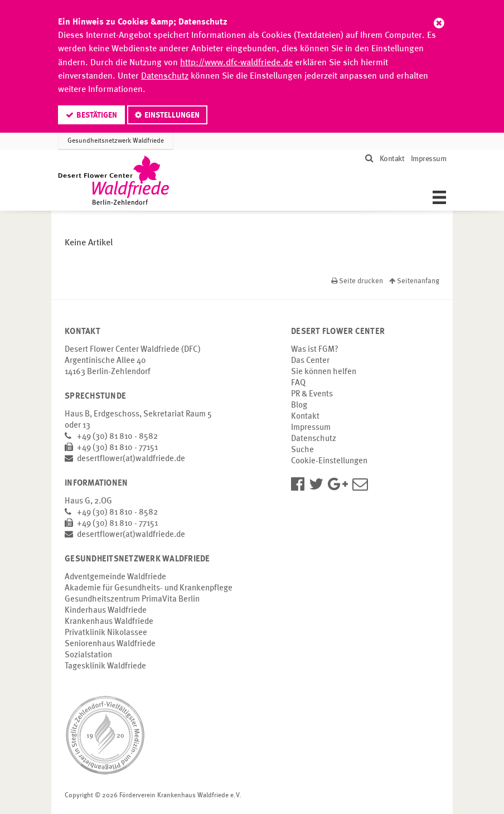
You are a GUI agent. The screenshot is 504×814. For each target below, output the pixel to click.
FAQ (298, 383)
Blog (299, 406)
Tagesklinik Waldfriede (105, 667)
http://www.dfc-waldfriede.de (236, 63)
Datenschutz (165, 76)
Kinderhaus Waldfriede (106, 611)
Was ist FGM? (315, 350)
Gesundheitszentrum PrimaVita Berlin (132, 600)
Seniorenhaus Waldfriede (110, 644)
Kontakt (392, 159)
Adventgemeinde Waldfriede (115, 577)
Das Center (310, 361)
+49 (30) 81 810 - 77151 (117, 448)
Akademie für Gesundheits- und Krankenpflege (149, 588)
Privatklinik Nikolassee (106, 633)
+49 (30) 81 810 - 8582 (117, 437)
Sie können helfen (324, 372)
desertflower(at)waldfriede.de (131, 459)
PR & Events (312, 394)
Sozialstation (88, 655)
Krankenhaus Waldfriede (109, 622)
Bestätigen (97, 115)
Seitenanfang (414, 281)
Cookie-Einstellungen (329, 461)
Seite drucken (358, 281)
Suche (302, 450)
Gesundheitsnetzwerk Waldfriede (116, 141)
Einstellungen (172, 115)
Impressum (429, 159)
